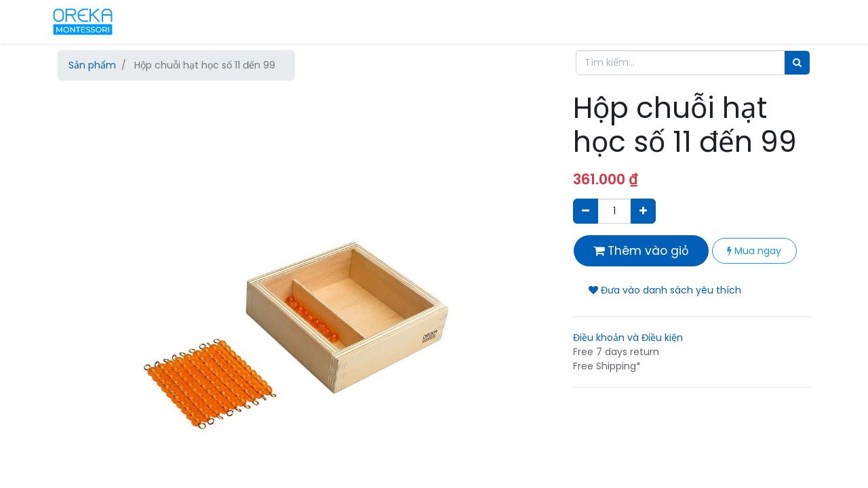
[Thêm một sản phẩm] (643, 211)
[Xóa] (586, 211)
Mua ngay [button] (754, 251)
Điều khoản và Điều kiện (628, 338)
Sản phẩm (92, 65)
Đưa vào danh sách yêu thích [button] (665, 290)
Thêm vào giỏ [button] (641, 251)
